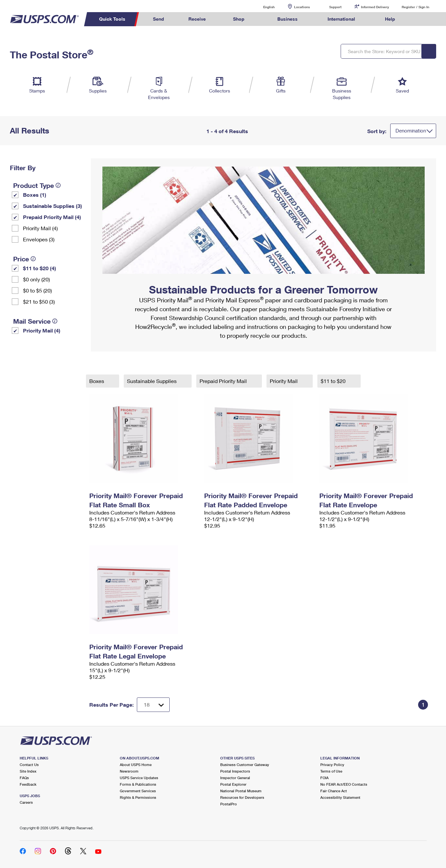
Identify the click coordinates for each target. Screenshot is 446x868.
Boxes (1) (35, 195)
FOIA (324, 778)
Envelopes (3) (39, 239)
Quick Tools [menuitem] (112, 19)
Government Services (138, 791)
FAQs (24, 778)
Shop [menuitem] (239, 19)
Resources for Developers (242, 797)
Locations (302, 7)
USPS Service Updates (139, 778)
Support (335, 7)
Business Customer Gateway (245, 765)
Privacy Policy (332, 765)
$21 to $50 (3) (39, 302)
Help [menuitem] (390, 19)
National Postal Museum (241, 791)
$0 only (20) (36, 279)
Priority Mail (284, 381)
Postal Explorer (233, 784)
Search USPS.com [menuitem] (420, 19)
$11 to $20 (334, 381)
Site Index (28, 771)
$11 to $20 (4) (40, 268)
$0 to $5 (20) (37, 290)
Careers (26, 802)
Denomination (411, 131)
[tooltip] (58, 185)
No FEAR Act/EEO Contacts (344, 784)
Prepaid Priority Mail (224, 381)
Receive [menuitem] (197, 19)
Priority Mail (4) (40, 228)
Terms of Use (331, 771)
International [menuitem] (341, 19)
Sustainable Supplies (152, 381)
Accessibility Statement (340, 797)
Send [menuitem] (159, 19)
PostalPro (229, 804)
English (262, 7)
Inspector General (235, 778)
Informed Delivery (375, 7)
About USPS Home (136, 765)
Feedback (28, 784)
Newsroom (129, 771)
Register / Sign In (415, 7)
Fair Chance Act (334, 791)
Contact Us (29, 765)
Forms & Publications (138, 784)
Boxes (97, 381)
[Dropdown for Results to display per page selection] (153, 705)
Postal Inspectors (235, 771)
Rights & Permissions (138, 797)
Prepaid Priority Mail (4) (52, 217)
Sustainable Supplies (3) (53, 206)
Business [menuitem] (287, 19)
